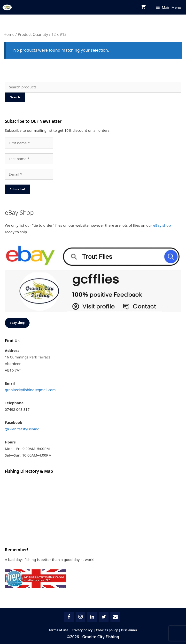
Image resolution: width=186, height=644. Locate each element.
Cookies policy (107, 630)
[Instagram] (80, 617)
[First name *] (29, 143)
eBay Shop (17, 323)
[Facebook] (69, 617)
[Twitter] (104, 617)
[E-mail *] (29, 174)
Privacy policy (82, 630)
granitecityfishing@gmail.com (30, 390)
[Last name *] (29, 159)
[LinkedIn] (92, 617)
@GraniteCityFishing (22, 429)
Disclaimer (129, 630)
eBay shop (162, 225)
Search (15, 97)
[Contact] (115, 617)
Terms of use (58, 630)
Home (9, 34)
